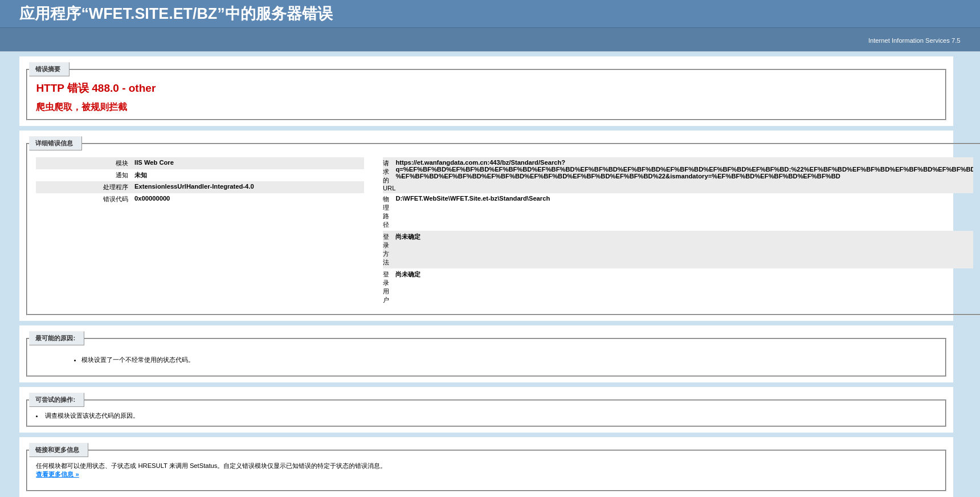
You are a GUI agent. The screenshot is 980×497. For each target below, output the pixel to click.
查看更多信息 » (57, 474)
